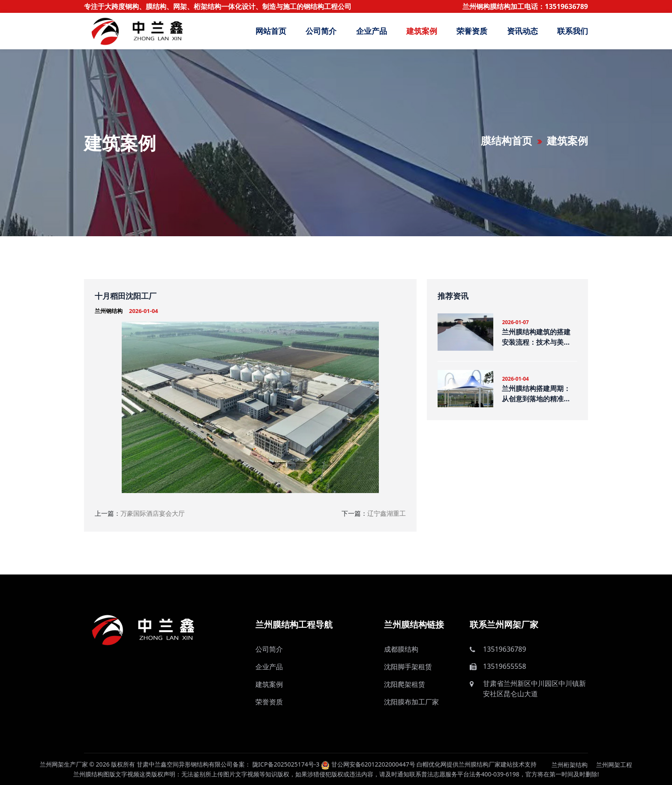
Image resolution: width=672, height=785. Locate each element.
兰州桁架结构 (570, 765)
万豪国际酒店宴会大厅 (153, 513)
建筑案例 (422, 31)
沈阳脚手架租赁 (408, 667)
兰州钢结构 (109, 311)
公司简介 (321, 31)
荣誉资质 (472, 31)
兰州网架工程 (614, 765)
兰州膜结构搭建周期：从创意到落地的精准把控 (536, 394)
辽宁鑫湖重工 (387, 513)
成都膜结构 (401, 649)
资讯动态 (522, 31)
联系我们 (573, 31)
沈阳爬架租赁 (405, 684)
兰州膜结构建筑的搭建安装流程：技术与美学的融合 (536, 337)
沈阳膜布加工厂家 (411, 702)
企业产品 (372, 31)
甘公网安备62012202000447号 (368, 764)
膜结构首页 (507, 140)
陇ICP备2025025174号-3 (286, 764)
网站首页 (271, 31)
